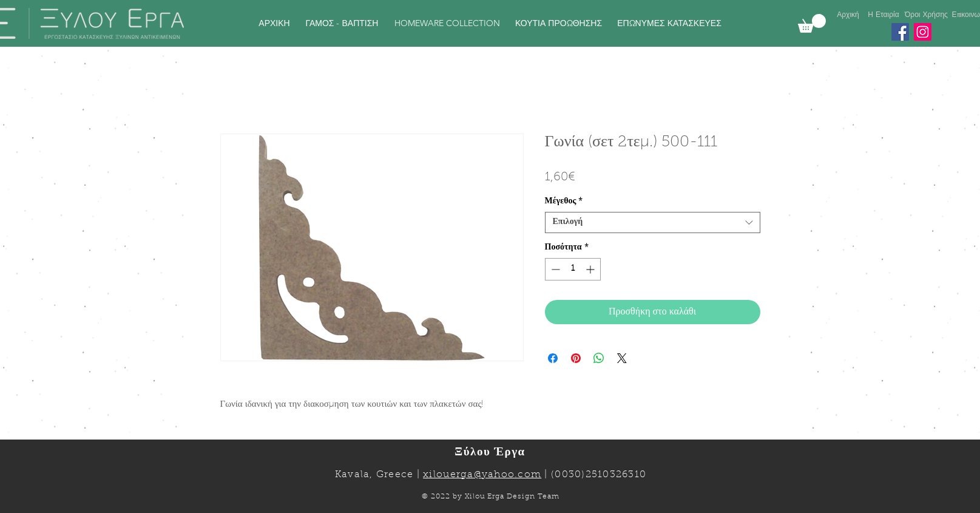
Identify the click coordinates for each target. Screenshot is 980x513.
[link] (812, 23)
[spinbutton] (573, 269)
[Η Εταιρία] (884, 15)
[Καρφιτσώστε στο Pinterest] (576, 358)
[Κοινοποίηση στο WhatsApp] (599, 358)
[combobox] (653, 223)
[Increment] (591, 269)
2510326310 (616, 475)
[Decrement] (554, 269)
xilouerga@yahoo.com (482, 475)
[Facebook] (900, 32)
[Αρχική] (848, 15)
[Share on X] (622, 358)
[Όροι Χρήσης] (927, 15)
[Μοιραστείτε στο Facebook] (553, 358)
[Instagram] (923, 32)
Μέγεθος (564, 202)
